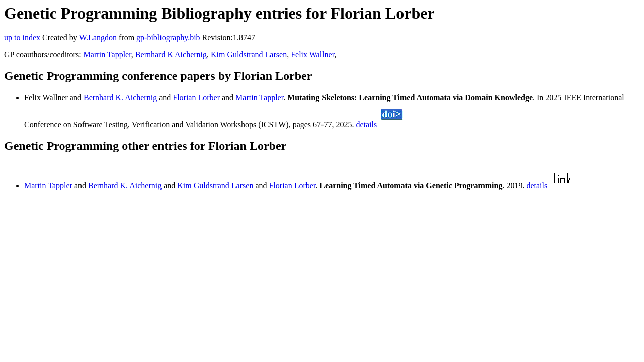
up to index (22, 37)
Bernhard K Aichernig (171, 55)
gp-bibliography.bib (168, 37)
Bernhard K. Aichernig (120, 97)
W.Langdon (98, 37)
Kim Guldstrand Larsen (249, 55)
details (366, 124)
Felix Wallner (312, 55)
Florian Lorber (196, 97)
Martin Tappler (107, 55)
